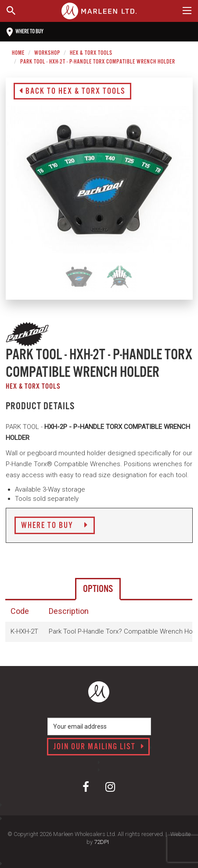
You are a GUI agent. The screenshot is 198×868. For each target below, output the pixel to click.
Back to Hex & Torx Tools (72, 92)
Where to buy (25, 32)
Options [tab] (98, 589)
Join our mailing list (99, 747)
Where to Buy (55, 526)
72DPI (101, 842)
